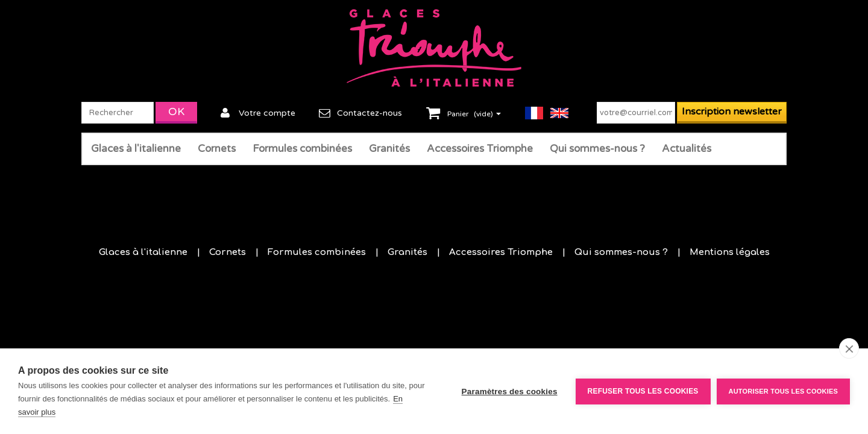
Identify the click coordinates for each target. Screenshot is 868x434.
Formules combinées (302, 149)
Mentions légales (730, 252)
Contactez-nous (370, 113)
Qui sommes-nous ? (597, 149)
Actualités (687, 149)
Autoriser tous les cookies (783, 391)
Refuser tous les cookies (643, 391)
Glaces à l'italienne (136, 149)
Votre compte (267, 113)
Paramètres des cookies (510, 392)
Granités (389, 149)
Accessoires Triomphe (480, 149)
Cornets (217, 149)
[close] (849, 348)
